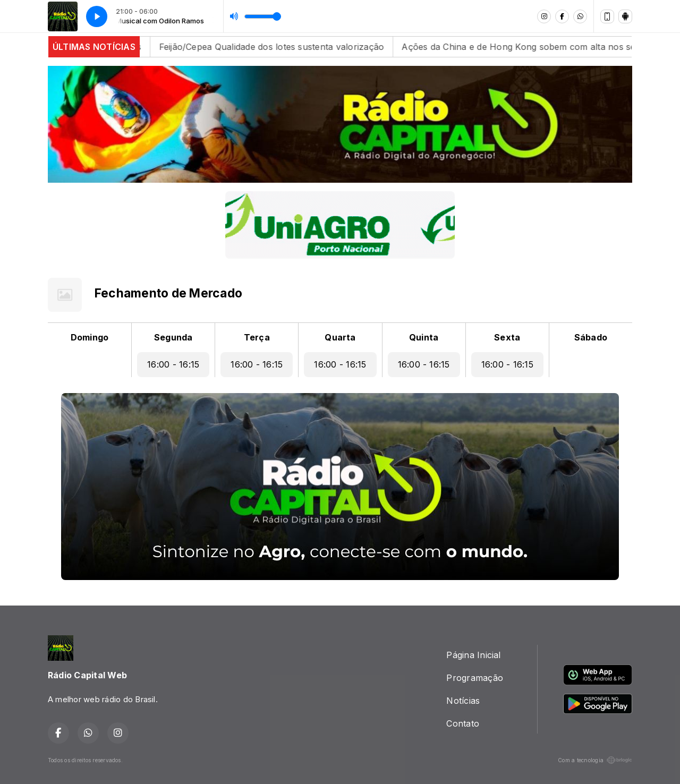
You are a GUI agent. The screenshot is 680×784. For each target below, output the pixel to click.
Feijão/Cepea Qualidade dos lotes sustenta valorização (286, 47)
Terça (257, 337)
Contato (463, 723)
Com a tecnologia (595, 760)
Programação (475, 678)
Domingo (90, 337)
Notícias (463, 701)
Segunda (173, 337)
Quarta (340, 337)
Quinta (424, 337)
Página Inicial (473, 655)
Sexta (507, 337)
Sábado (591, 337)
